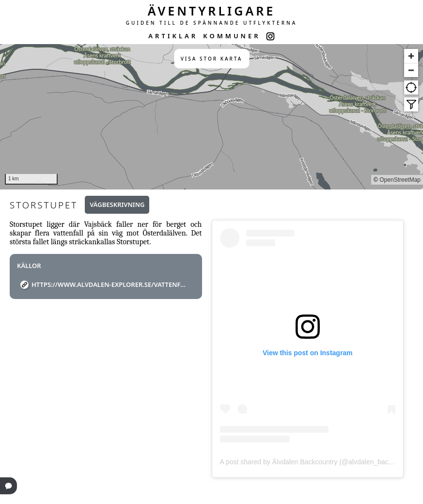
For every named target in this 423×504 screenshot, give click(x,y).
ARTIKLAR (173, 36)
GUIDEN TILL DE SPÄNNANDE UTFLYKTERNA (212, 23)
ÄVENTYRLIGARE (212, 11)
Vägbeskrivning (117, 205)
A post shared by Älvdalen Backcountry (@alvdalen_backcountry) (318, 462)
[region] (211, 117)
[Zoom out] (411, 70)
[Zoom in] (411, 56)
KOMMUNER (232, 36)
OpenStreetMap (400, 180)
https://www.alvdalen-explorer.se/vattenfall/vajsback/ (110, 284)
